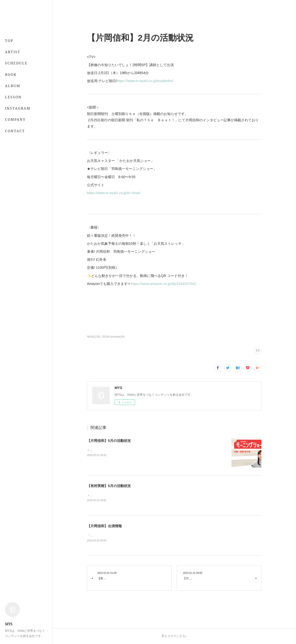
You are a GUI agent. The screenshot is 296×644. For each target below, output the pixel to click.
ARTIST (13, 52)
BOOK (11, 74)
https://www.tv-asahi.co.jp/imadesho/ (145, 81)
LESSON (13, 97)
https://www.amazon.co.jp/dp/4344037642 (163, 284)
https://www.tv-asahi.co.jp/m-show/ (114, 193)
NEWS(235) (94, 337)
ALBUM (13, 86)
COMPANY (15, 119)
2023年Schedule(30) (113, 337)
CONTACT (15, 131)
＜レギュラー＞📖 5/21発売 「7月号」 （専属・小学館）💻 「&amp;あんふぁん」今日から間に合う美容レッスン (164, 495)
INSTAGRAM (18, 108)
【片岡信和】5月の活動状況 (109, 441)
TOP (9, 41)
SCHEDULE (16, 63)
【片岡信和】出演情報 (104, 526)
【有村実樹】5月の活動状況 (109, 486)
